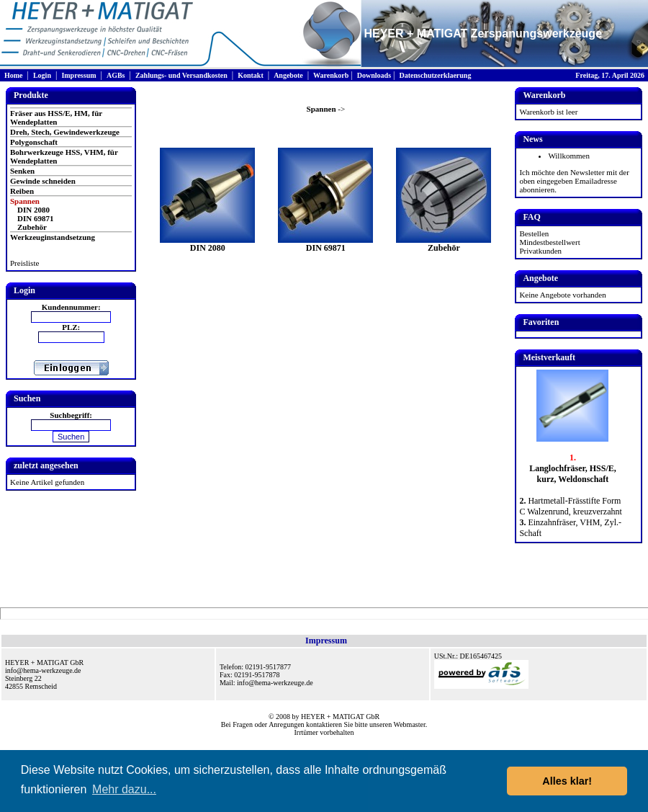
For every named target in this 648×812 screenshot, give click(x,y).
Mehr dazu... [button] (124, 789)
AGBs (116, 75)
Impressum (78, 75)
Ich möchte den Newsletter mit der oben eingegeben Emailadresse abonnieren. (574, 181)
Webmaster (410, 724)
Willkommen (569, 156)
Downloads (374, 75)
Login (42, 75)
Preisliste (24, 263)
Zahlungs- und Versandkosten (181, 75)
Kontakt (251, 75)
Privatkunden (540, 251)
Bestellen (534, 233)
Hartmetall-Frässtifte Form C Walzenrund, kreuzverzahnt (570, 506)
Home (14, 75)
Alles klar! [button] (567, 781)
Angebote (288, 75)
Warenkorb (331, 75)
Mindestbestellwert (549, 242)
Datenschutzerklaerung (435, 75)
